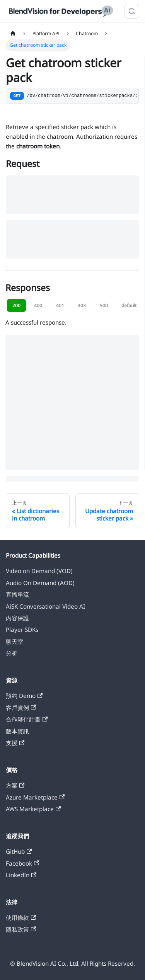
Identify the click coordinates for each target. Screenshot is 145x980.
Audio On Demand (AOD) (40, 583)
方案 (15, 785)
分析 (12, 653)
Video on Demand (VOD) (39, 571)
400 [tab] (38, 305)
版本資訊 (17, 731)
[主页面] (13, 34)
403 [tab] (82, 305)
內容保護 (17, 618)
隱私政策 (21, 929)
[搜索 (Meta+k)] (132, 11)
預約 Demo (24, 696)
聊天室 (14, 641)
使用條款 (21, 917)
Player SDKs (22, 630)
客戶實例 (21, 708)
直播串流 (17, 594)
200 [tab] (16, 305)
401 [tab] (60, 305)
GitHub (19, 851)
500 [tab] (104, 305)
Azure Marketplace (35, 797)
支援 (15, 743)
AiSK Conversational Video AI (45, 606)
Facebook (22, 863)
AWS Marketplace (33, 809)
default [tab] (129, 305)
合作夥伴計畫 (27, 719)
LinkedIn (21, 875)
